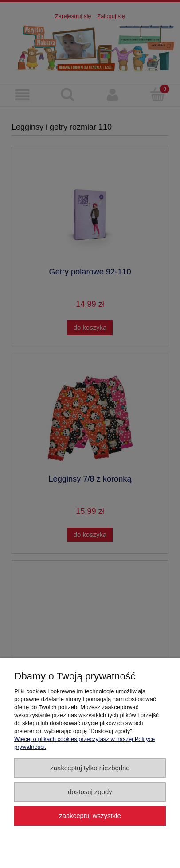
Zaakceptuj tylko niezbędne (90, 768)
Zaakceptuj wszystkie (90, 816)
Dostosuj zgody (90, 792)
